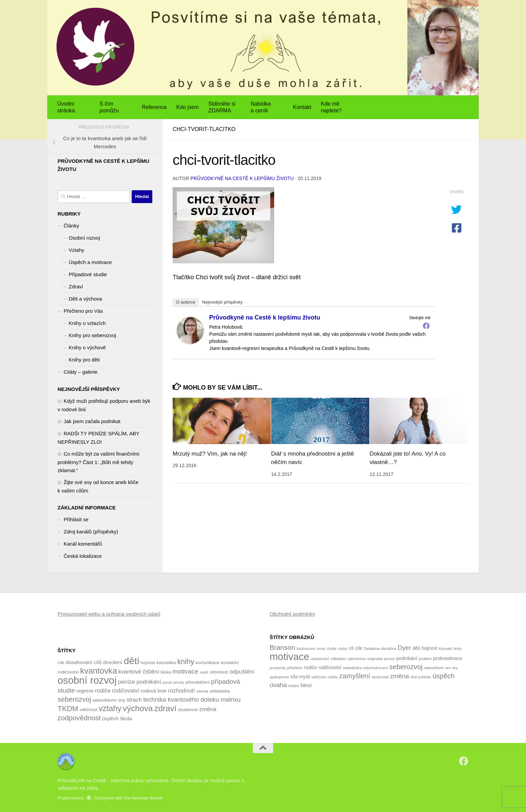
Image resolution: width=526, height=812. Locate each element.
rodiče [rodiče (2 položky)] (311, 667)
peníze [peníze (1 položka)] (390, 659)
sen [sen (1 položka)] (448, 668)
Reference (154, 107)
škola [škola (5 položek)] (126, 718)
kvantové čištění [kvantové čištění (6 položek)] (139, 672)
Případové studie (88, 274)
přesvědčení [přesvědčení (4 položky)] (198, 682)
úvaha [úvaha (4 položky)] (278, 685)
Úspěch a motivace (90, 262)
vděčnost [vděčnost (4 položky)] (88, 710)
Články (71, 226)
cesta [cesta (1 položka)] (321, 649)
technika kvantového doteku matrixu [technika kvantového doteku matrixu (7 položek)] (192, 700)
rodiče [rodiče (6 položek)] (103, 691)
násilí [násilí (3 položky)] (204, 672)
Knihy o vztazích (87, 323)
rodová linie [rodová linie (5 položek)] (154, 691)
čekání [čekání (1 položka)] (294, 686)
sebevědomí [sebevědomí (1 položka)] (434, 668)
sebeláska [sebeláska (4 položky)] (220, 691)
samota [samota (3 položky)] (202, 691)
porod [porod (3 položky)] (167, 682)
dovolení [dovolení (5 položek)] (113, 662)
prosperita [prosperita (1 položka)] (277, 668)
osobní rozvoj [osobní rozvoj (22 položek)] (87, 680)
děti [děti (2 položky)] (416, 648)
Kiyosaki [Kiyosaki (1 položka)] (445, 649)
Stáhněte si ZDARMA (222, 107)
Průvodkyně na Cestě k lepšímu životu (242, 178)
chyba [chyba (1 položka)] (331, 649)
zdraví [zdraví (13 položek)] (166, 708)
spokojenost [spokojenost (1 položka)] (279, 677)
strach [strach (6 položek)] (134, 700)
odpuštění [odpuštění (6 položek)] (242, 672)
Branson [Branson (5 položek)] (282, 648)
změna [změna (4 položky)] (399, 676)
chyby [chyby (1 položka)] (343, 649)
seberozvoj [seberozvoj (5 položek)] (406, 667)
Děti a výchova (85, 299)
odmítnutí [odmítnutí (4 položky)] (219, 672)
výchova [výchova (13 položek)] (138, 708)
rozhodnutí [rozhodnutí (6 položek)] (182, 691)
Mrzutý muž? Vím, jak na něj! (210, 454)
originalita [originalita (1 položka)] (375, 659)
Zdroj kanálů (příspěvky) (91, 532)
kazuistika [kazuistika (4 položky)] (166, 663)
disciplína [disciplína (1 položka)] (389, 649)
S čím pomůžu (109, 107)
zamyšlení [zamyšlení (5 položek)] (355, 676)
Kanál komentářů (83, 544)
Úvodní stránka (66, 107)
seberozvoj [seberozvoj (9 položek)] (74, 699)
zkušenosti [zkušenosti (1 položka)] (380, 677)
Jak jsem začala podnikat (92, 421)
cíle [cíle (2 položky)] (358, 648)
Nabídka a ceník (261, 107)
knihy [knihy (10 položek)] (186, 662)
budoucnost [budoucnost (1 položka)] (306, 649)
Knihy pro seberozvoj (92, 335)
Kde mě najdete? (331, 107)
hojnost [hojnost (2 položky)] (430, 648)
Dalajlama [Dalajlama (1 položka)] (372, 649)
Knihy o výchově (87, 347)
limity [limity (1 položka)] (458, 649)
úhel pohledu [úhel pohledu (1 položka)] (421, 677)
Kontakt (302, 107)
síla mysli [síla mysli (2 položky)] (300, 677)
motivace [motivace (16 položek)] (289, 656)
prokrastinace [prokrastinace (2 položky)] (448, 658)
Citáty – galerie (81, 372)
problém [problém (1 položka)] (425, 659)
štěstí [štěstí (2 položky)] (306, 685)
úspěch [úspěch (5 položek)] (111, 718)
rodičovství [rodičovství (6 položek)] (126, 691)
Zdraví (76, 287)
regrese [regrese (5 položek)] (85, 691)
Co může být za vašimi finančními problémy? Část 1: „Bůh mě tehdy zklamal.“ (98, 462)
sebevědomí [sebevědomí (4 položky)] (104, 700)
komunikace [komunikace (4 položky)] (207, 663)
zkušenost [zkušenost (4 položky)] (188, 710)
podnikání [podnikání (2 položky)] (407, 658)
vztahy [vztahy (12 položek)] (110, 708)
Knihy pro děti (84, 360)
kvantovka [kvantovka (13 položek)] (99, 671)
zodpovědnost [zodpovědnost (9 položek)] (79, 718)
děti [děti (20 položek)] (132, 661)
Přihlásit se (76, 519)
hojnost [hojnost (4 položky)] (148, 663)
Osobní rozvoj (84, 238)
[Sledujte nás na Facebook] (464, 761)
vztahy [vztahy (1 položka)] (333, 677)
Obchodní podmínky (292, 614)
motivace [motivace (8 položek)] (185, 671)
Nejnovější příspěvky (222, 302)
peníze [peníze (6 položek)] (127, 682)
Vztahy (76, 250)
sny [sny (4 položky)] (122, 700)
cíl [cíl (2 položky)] (351, 648)
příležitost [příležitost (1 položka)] (295, 668)
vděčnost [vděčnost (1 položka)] (319, 677)
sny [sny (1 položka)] (455, 668)
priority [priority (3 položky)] (179, 682)
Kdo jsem (188, 107)
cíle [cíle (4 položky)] (61, 663)
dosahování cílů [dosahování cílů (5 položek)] (84, 662)
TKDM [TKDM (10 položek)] (68, 709)
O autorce (186, 302)
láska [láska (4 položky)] (166, 672)
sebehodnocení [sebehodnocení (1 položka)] (376, 668)
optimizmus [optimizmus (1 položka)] (357, 659)
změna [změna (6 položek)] (208, 709)
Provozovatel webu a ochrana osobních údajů (109, 614)
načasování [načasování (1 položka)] (320, 659)
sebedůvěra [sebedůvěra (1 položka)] (352, 668)
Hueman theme (147, 798)
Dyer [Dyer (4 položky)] (404, 648)
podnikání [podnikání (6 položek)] (149, 682)
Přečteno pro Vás (83, 311)
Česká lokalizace (83, 556)
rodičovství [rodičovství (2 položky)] (330, 667)
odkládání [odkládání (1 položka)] (338, 659)
